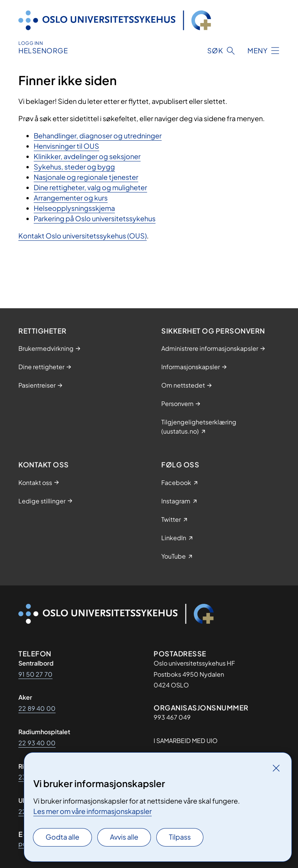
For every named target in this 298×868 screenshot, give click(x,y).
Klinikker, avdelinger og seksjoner (87, 156)
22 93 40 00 (37, 743)
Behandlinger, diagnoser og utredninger (98, 136)
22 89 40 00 (37, 708)
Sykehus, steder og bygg (74, 167)
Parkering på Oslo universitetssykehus (95, 218)
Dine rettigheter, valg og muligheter (90, 187)
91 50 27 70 (35, 674)
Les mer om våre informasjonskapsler (93, 811)
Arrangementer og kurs (71, 198)
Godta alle (62, 837)
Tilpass (180, 837)
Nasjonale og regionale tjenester (86, 177)
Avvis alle (124, 837)
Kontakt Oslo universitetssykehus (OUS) (83, 236)
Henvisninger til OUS (66, 146)
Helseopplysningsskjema (74, 208)
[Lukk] (276, 768)
